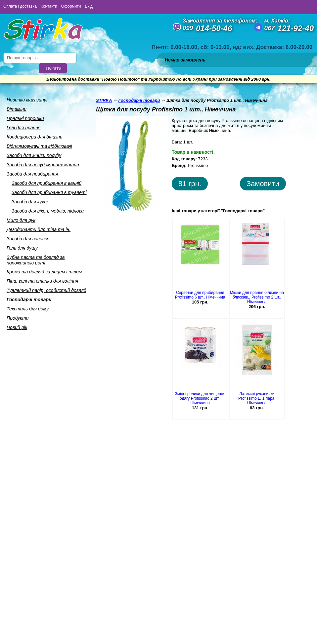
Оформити (71, 6)
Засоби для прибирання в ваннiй (46, 183)
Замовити (263, 184)
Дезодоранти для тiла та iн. (39, 229)
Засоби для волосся (28, 239)
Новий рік (17, 327)
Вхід (89, 6)
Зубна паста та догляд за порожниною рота (36, 260)
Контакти (49, 6)
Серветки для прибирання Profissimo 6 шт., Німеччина (200, 295)
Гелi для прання (23, 128)
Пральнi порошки (25, 118)
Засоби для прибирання (32, 174)
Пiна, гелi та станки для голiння (42, 281)
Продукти (18, 318)
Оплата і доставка (20, 6)
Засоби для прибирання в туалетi (49, 192)
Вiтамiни (17, 109)
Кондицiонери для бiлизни (35, 137)
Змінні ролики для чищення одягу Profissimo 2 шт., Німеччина (200, 398)
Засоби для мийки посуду (34, 155)
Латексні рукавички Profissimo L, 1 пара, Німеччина (257, 398)
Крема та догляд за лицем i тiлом (44, 272)
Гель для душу (22, 248)
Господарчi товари (29, 300)
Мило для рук (21, 220)
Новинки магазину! (27, 100)
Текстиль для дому (28, 309)
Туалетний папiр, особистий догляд (46, 290)
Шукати (53, 68)
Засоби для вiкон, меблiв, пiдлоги (48, 211)
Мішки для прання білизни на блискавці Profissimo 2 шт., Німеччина (257, 297)
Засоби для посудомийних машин (43, 165)
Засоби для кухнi (30, 202)
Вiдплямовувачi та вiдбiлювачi (39, 146)
